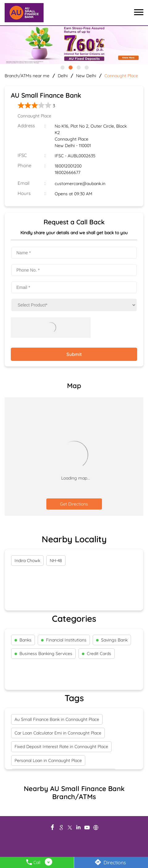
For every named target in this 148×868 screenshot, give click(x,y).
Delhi (63, 76)
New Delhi (86, 76)
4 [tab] (86, 67)
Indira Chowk (27, 561)
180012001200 (68, 166)
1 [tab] (62, 67)
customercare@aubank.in (80, 184)
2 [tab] (70, 67)
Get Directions (74, 504)
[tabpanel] (74, 45)
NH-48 (56, 561)
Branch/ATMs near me (27, 76)
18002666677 (68, 172)
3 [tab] (78, 67)
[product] (74, 305)
